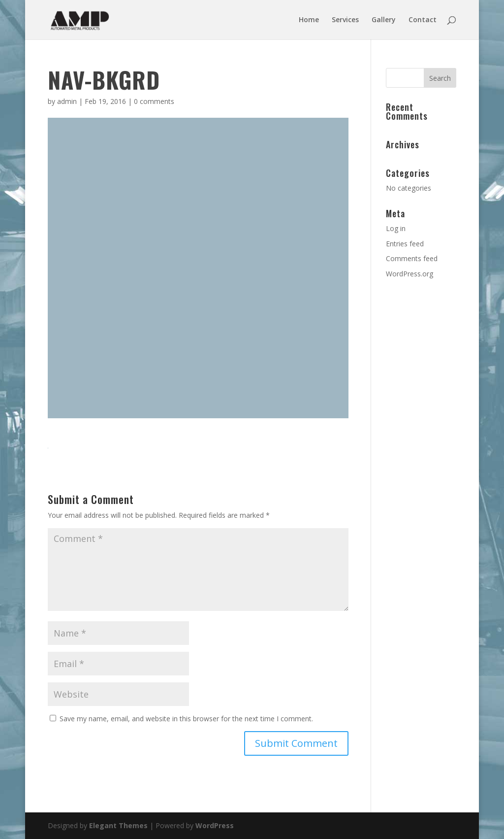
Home (309, 20)
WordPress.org (409, 274)
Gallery (384, 20)
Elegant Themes (118, 825)
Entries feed (405, 244)
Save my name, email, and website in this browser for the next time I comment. (186, 719)
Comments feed (412, 258)
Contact (423, 20)
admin (67, 101)
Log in (396, 228)
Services (345, 20)
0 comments (154, 101)
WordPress (215, 825)
